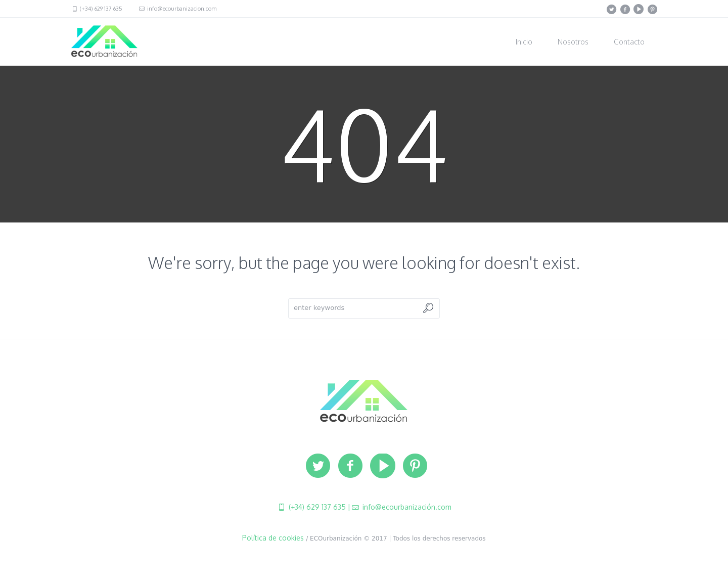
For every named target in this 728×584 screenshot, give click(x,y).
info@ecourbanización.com (406, 507)
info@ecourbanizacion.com (181, 9)
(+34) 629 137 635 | (318, 507)
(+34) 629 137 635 (100, 9)
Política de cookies (273, 538)
